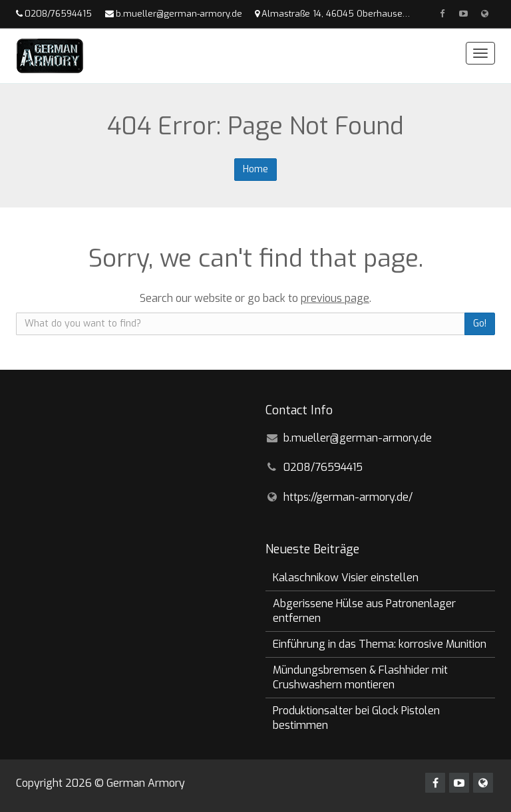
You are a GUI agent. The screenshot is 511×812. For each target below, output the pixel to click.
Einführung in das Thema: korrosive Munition (380, 644)
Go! (480, 324)
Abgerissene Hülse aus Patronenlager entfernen (364, 611)
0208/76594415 (58, 14)
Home (255, 169)
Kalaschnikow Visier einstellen (346, 578)
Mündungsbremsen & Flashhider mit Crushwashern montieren (360, 677)
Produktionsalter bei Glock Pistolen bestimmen (356, 718)
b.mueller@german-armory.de (179, 14)
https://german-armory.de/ (348, 497)
